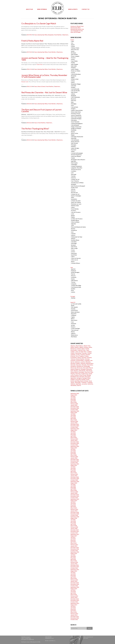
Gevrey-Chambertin (76, 115)
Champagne (74, 164)
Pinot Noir (78, 374)
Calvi (77, 352)
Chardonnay (78, 353)
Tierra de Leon (75, 330)
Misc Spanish (74, 307)
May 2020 (73, 487)
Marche (73, 274)
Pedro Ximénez (74, 371)
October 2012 (74, 619)
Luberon (73, 235)
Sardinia (73, 289)
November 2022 (75, 443)
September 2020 (75, 481)
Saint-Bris (74, 161)
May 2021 (73, 470)
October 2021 (74, 462)
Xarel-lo (79, 385)
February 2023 (74, 439)
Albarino (73, 346)
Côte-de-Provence (76, 212)
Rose (78, 377)
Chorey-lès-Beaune (76, 156)
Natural (72, 369)
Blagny (73, 135)
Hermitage (74, 243)
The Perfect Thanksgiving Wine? (35, 129)
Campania (74, 284)
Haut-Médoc (74, 61)
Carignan (89, 352)
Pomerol (73, 58)
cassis (73, 214)
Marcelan (73, 365)
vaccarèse (84, 384)
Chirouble (74, 86)
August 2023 (74, 430)
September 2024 (75, 411)
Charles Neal (39, 65)
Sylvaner (86, 381)
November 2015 (75, 567)
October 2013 (74, 602)
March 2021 (74, 473)
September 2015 (75, 570)
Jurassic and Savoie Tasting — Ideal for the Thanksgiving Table (45, 59)
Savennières (74, 199)
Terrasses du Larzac (76, 169)
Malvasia (83, 363)
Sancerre (73, 191)
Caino (87, 350)
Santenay (73, 146)
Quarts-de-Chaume (76, 202)
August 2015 (74, 571)
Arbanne (86, 347)
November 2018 (75, 514)
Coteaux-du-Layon (76, 201)
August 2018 (74, 518)
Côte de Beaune (75, 125)
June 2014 (73, 592)
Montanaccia (80, 366)
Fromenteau (74, 357)
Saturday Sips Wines (43, 35)
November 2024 (75, 408)
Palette (73, 217)
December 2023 (75, 424)
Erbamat (73, 356)
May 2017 (73, 540)
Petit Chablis (74, 163)
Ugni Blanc (79, 384)
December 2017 (75, 530)
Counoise (83, 355)
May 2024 (73, 417)
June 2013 (73, 608)
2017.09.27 (30, 35)
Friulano (86, 356)
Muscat (91, 368)
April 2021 (73, 471)
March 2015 (74, 578)
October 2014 (74, 586)
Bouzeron (74, 99)
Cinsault (89, 353)
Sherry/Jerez (74, 320)
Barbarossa (73, 349)
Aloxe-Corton (75, 133)
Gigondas (73, 224)
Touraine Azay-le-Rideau (77, 183)
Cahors (73, 257)
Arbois (73, 45)
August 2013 (74, 605)
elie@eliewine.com (49, 638)
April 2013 (73, 611)
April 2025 (73, 401)
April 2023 (73, 436)
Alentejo (73, 298)
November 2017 (75, 531)
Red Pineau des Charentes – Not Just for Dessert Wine (44, 92)
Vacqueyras (74, 230)
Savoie (73, 51)
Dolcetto (88, 355)
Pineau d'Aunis (74, 372)
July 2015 (73, 572)
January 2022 (74, 458)
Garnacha (84, 357)
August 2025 (74, 395)
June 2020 (73, 486)
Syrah (90, 381)
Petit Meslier (82, 371)
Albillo (72, 347)
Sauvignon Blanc (86, 378)
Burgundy (74, 96)
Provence (73, 210)
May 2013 (73, 609)
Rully (72, 102)
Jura (72, 43)
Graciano (87, 359)
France (35, 35)
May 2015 (73, 575)
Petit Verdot (89, 371)
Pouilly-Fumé (74, 188)
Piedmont (74, 271)
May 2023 (73, 435)
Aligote (81, 347)
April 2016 (73, 559)
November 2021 (75, 461)
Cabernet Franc (82, 350)
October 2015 (74, 568)
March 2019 (74, 508)
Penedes (73, 309)
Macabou (73, 363)
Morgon (73, 87)
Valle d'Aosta (74, 281)
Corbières (74, 171)
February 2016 (74, 562)
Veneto (73, 279)
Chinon (73, 207)
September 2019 (75, 499)
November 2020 (75, 479)
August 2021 (74, 465)
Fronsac (73, 73)
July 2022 (73, 449)
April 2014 (73, 593)
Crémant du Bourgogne (77, 153)
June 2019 (73, 504)
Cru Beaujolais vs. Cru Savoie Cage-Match (39, 23)
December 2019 (75, 495)
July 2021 (73, 467)
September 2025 (75, 393)
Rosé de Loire (74, 192)
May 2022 (73, 452)
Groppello (87, 360)
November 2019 (75, 496)
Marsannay (74, 120)
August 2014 (74, 589)
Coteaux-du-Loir (75, 179)
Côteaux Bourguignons (77, 123)
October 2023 (74, 427)
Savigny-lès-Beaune (76, 128)
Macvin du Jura (75, 49)
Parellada (83, 369)
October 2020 (74, 480)
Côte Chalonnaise (75, 97)
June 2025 (73, 398)
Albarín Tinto (87, 346)
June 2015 (73, 574)
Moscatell (86, 368)
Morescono (80, 368)
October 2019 (74, 498)
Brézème (73, 245)
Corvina (78, 355)
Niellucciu (78, 369)
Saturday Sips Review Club (77, 29)
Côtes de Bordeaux (76, 74)
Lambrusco (77, 362)
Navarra (73, 327)
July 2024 (73, 414)
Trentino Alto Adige (76, 285)
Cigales (73, 317)
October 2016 (74, 550)
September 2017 (75, 534)
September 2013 (75, 603)
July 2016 (73, 555)
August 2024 (74, 413)
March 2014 (74, 595)
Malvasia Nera (90, 363)
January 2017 (74, 546)
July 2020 (73, 484)
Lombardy (74, 277)
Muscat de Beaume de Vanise (78, 227)
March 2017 (74, 543)
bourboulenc (74, 350)
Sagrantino (73, 378)
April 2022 (73, 454)
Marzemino (90, 365)
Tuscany (73, 282)
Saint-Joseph (74, 248)
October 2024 (74, 410)
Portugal (73, 296)
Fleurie (73, 82)
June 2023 (73, 433)
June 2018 (73, 521)
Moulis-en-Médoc (76, 71)
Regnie (73, 77)
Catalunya (74, 315)
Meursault (74, 138)
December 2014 (75, 583)
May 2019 (73, 505)
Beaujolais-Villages (76, 84)
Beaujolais (51, 35)
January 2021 (74, 476)
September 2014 (75, 587)
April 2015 (73, 577)
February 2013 (74, 614)
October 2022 (74, 445)
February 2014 (74, 596)
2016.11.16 (30, 69)
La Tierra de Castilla (76, 304)
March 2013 (74, 612)
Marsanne (79, 365)
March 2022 (74, 455)
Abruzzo (73, 276)
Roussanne (88, 377)
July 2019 (73, 502)
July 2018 (73, 520)
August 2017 (74, 536)
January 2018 (74, 528)
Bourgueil (74, 184)
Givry (72, 105)
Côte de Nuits (75, 107)
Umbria (73, 292)
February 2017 (74, 545)
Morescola (73, 368)
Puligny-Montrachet (76, 127)
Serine (88, 379)
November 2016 (75, 549)
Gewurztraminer (80, 359)
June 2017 (73, 539)
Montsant (74, 324)
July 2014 (73, 590)
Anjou (73, 197)
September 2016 (75, 552)
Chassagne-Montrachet (77, 137)
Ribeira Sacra (74, 335)
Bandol (73, 215)
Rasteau (73, 229)
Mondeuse (73, 366)
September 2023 (75, 429)
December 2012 (75, 617)
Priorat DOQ (74, 310)
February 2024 (74, 421)
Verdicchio (90, 384)
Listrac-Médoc (75, 69)
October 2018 (74, 515)
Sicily (72, 290)
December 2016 (75, 548)
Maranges (74, 145)
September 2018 (75, 517)
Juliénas (73, 94)
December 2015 (75, 565)
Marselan (84, 365)
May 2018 (73, 523)
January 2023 (74, 440)
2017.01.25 (30, 52)
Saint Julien (74, 66)
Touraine (73, 176)
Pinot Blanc (81, 372)
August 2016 (74, 553)
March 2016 (74, 561)
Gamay (79, 357)
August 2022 (74, 448)
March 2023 (74, 437)
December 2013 (75, 599)
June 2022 (73, 451)
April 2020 (73, 489)
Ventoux (73, 238)
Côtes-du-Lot (74, 260)
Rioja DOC (74, 314)
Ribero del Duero (75, 312)
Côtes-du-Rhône (75, 222)
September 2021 (75, 464)
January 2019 (74, 511)
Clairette (73, 355)
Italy (72, 267)
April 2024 (73, 418)
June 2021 (73, 468)
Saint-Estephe (75, 64)
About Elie (29, 9)
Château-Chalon (75, 48)
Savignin (73, 379)
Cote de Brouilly (75, 89)
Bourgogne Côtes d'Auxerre (78, 160)
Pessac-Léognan (75, 56)
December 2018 (75, 512)
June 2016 (73, 556)
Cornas (73, 250)
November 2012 (75, 618)
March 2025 (74, 402)
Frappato (81, 356)
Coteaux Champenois (76, 166)
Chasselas (84, 353)
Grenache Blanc (80, 360)
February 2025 (74, 404)
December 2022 (75, 442)
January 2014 (74, 597)
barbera (79, 349)
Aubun (90, 347)
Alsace (73, 261)
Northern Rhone (75, 240)
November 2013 (75, 600)
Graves (73, 59)
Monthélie (74, 130)
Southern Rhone (75, 220)
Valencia (73, 333)
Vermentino (73, 385)
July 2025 (73, 396)
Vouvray (73, 189)
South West (74, 255)
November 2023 (75, 426)
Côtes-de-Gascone (76, 258)
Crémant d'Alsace (76, 263)
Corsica (73, 252)
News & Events (73, 9)
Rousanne (82, 377)
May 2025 (73, 399)
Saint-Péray (74, 247)
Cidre (72, 41)
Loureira (83, 362)
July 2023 (73, 432)
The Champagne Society (77, 31)
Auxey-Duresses (75, 142)
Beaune (73, 132)
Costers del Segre (75, 328)
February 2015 (74, 580)
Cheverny (73, 178)
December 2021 (75, 459)
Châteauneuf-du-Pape (77, 237)
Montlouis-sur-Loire (76, 204)
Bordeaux (74, 53)
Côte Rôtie (74, 242)
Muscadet (74, 174)
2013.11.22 (30, 140)
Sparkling (77, 381)
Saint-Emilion (74, 54)
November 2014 (75, 584)
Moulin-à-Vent (75, 79)
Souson (72, 381)
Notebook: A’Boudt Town (77, 26)
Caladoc (73, 352)
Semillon (83, 379)
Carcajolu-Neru (82, 352)
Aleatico (77, 347)
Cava (72, 322)
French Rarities (58, 35)
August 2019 (74, 501)
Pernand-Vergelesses (76, 155)
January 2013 (74, 615)
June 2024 (73, 415)
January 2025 (74, 405)
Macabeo (88, 362)
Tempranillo (78, 382)
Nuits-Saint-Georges (76, 117)
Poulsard (76, 375)
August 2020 (74, 483)
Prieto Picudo (83, 375)
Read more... (66, 35)
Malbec (78, 363)
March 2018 (74, 526)
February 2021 (74, 474)
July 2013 (73, 606)
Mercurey (74, 100)
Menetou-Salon (75, 206)
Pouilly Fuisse (85, 374)
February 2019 (74, 509)
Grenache (73, 360)
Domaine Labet (25, 82)
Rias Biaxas (74, 337)
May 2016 (73, 558)
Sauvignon (79, 378)
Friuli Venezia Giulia (76, 287)
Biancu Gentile (85, 349)
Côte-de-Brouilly (75, 91)
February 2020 (74, 492)
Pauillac (73, 63)
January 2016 (74, 564)
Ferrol (77, 356)
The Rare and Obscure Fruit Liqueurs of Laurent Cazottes (41, 111)
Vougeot (73, 109)
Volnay (73, 151)
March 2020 (74, 490)
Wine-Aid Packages (76, 32)
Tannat (72, 382)
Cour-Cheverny (75, 181)
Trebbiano (84, 382)
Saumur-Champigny (76, 196)
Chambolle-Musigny (76, 119)
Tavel (72, 225)
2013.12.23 (30, 123)
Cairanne (73, 234)
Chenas (73, 81)
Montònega (87, 366)
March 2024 (74, 420)
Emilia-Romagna (75, 272)
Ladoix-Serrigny (75, 148)
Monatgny (74, 104)
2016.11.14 (30, 86)
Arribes (73, 325)
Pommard (74, 150)
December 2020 (75, 477)
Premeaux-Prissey (76, 114)
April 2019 (73, 506)
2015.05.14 (30, 104)
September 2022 (75, 446)
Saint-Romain (74, 143)
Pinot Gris (87, 372)
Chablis (73, 158)
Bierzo (73, 319)
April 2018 (73, 524)
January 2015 (74, 581)
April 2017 (73, 542)
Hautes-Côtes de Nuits (77, 110)
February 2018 (74, 527)
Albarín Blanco (79, 346)
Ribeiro (73, 332)
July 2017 (73, 537)
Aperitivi (73, 269)
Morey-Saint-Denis (76, 112)
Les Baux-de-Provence (77, 219)
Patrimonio (74, 253)
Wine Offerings (42, 9)
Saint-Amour (74, 92)
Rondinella (73, 377)
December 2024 (75, 407)
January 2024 (74, 423)
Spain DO (73, 302)
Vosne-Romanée (75, 122)
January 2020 (74, 493)
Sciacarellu (78, 379)
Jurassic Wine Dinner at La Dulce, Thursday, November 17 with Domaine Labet (44, 76)
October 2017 (74, 533)
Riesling (89, 375)
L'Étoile (73, 46)
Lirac (72, 232)
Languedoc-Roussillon (77, 168)
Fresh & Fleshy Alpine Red (32, 41)
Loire (72, 173)
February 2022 (74, 457)
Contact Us (86, 9)
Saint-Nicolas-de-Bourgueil (78, 186)
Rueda (73, 305)
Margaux (73, 68)
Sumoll (82, 381)
